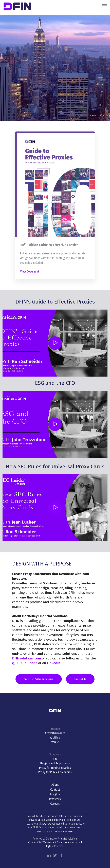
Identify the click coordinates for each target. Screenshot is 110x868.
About (55, 785)
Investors (55, 799)
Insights (55, 794)
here (70, 831)
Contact (55, 790)
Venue (55, 742)
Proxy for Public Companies (39, 679)
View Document (30, 272)
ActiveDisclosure (55, 733)
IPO (55, 759)
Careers (55, 804)
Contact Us (80, 679)
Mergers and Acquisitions (55, 763)
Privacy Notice (37, 820)
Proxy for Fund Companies (55, 768)
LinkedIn (54, 663)
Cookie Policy (53, 820)
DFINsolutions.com (27, 658)
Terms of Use (73, 820)
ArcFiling (55, 738)
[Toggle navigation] (105, 6)
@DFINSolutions (25, 663)
